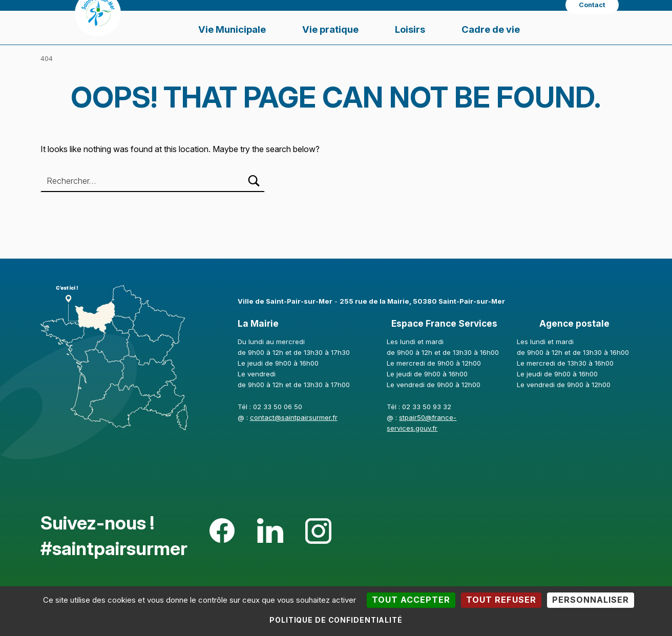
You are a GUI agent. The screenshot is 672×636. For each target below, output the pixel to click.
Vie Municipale (232, 29)
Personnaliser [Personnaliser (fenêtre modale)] (591, 600)
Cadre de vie (491, 29)
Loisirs (410, 29)
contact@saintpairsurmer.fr (294, 417)
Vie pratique (330, 29)
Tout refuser (501, 600)
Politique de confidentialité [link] (336, 620)
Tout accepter (411, 600)
